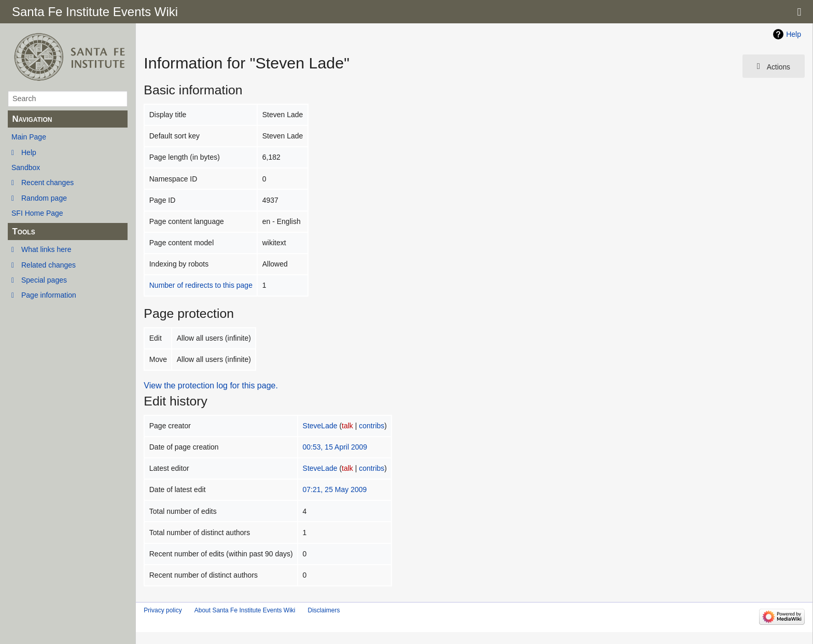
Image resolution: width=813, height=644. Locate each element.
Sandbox (26, 167)
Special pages (44, 280)
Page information (49, 295)
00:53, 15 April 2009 (335, 447)
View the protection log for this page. (211, 386)
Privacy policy (163, 610)
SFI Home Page (37, 213)
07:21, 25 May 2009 (335, 489)
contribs (372, 426)
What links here (46, 249)
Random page (44, 198)
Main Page (29, 137)
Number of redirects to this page (201, 285)
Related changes (48, 265)
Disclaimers (324, 610)
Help (29, 152)
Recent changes (47, 183)
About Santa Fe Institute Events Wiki (245, 610)
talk (347, 426)
